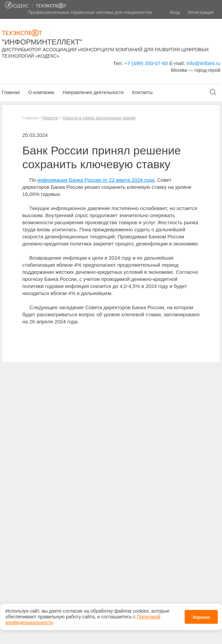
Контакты (142, 92)
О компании (41, 92)
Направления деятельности (93, 92)
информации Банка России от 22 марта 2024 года (96, 180)
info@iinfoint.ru (203, 63)
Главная (11, 92)
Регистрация (201, 12)
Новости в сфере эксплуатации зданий (99, 118)
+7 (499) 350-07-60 (146, 63)
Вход (175, 12)
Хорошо (201, 616)
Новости (50, 118)
